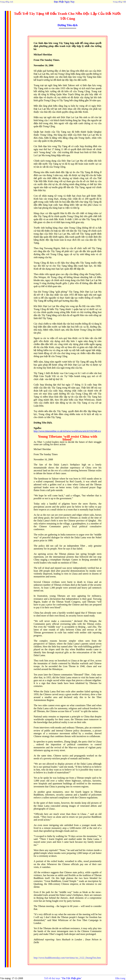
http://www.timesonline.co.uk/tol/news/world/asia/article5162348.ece (67, 431)
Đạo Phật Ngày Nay (64, 2)
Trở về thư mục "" (63, 978)
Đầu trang (120, 978)
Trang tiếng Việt (119, 2)
